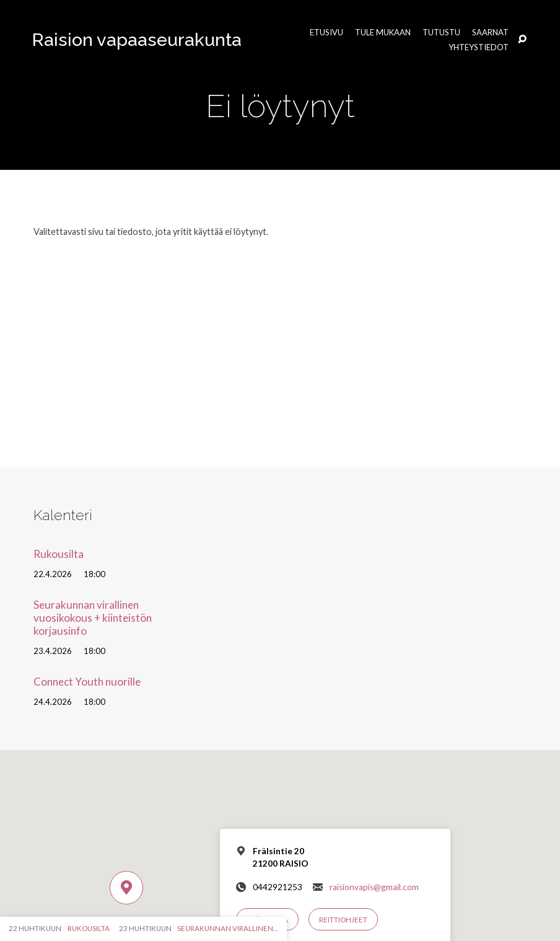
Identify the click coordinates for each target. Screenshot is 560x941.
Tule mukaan (383, 33)
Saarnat (490, 33)
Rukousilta (59, 554)
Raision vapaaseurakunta (137, 40)
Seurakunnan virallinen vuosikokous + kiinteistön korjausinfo (93, 617)
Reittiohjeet (343, 920)
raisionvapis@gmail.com (374, 887)
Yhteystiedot (479, 47)
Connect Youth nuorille (87, 682)
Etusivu (326, 33)
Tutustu (441, 33)
